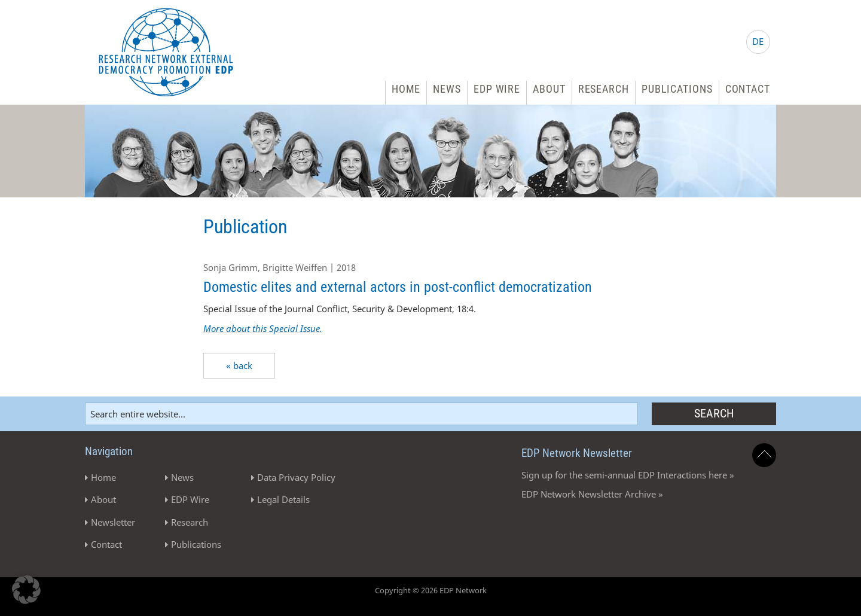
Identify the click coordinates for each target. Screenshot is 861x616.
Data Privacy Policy (296, 477)
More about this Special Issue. (263, 328)
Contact (748, 89)
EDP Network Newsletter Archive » (592, 494)
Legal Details (283, 499)
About (549, 89)
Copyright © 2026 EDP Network (431, 590)
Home (406, 89)
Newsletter (113, 522)
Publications (677, 89)
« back (239, 365)
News (447, 89)
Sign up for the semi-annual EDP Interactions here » (628, 475)
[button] (26, 590)
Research (604, 89)
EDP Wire (497, 89)
